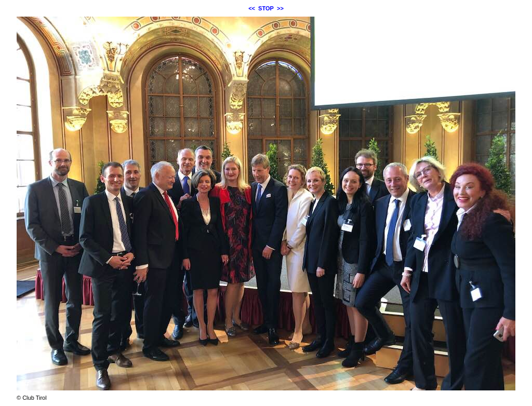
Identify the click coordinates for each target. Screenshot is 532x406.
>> (280, 8)
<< (252, 8)
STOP (266, 8)
